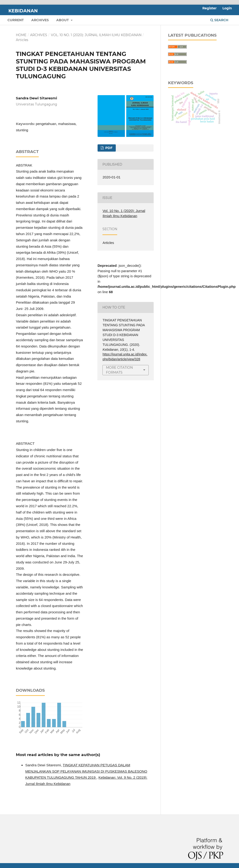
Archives (40, 20)
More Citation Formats (119, 370)
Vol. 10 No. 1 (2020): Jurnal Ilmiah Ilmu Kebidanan (96, 35)
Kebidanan (23, 11)
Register (209, 8)
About (63, 20)
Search (219, 20)
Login (227, 8)
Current (16, 20)
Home (21, 35)
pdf (108, 148)
